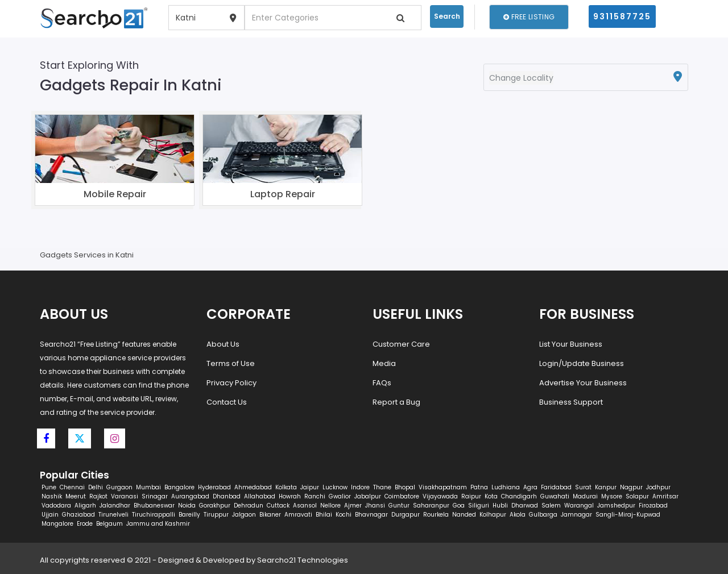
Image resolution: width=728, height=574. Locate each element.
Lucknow (335, 487)
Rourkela (436, 515)
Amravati (298, 515)
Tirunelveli (113, 515)
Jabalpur (368, 496)
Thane (382, 487)
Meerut (76, 496)
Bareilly (189, 515)
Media (384, 363)
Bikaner (270, 515)
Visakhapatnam (443, 487)
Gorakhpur (215, 506)
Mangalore (57, 524)
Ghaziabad (78, 515)
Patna (479, 487)
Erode (85, 524)
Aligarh (85, 506)
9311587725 (622, 16)
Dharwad (525, 506)
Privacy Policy (231, 383)
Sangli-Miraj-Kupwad (628, 515)
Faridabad (556, 487)
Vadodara (56, 506)
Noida (187, 506)
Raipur (471, 496)
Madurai (585, 496)
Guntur (399, 506)
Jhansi (375, 506)
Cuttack (278, 506)
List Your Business (571, 344)
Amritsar (665, 496)
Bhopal (405, 487)
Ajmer (353, 506)
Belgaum (109, 524)
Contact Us (227, 402)
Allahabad (260, 496)
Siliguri (479, 506)
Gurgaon (119, 487)
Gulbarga (543, 515)
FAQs (382, 383)
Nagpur (631, 487)
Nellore (330, 506)
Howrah (290, 496)
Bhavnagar (371, 515)
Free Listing (529, 17)
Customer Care (401, 344)
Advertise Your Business (583, 383)
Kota (491, 496)
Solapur (637, 496)
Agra (530, 487)
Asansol (305, 506)
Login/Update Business (582, 363)
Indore (360, 487)
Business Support (571, 402)
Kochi (344, 515)
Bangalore (179, 487)
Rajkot (98, 496)
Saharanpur (431, 506)
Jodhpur (658, 487)
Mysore (612, 496)
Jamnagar (576, 515)
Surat (583, 487)
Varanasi (125, 496)
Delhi (96, 487)
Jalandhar (115, 506)
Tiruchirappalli (154, 515)
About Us (223, 344)
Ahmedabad (253, 487)
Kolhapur (493, 515)
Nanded (464, 515)
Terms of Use (231, 363)
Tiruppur (216, 515)
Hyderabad (214, 487)
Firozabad (653, 506)
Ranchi (315, 496)
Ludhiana (506, 487)
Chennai (72, 487)
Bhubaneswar (154, 506)
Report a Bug (396, 402)
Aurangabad (190, 496)
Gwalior (340, 496)
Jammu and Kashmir (158, 524)
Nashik (52, 496)
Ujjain (50, 515)
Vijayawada (440, 496)
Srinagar (155, 496)
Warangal (579, 506)
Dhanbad (227, 496)
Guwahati (555, 496)
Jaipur (310, 487)
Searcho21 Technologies (303, 560)
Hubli (500, 506)
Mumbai (148, 487)
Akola (518, 515)
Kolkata (286, 487)
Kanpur (606, 487)
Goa (459, 506)
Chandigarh (519, 496)
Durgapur (406, 515)
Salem (551, 506)
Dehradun (249, 506)
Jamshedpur (616, 506)
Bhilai (324, 515)
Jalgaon (244, 515)
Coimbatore (402, 496)
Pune (49, 487)
